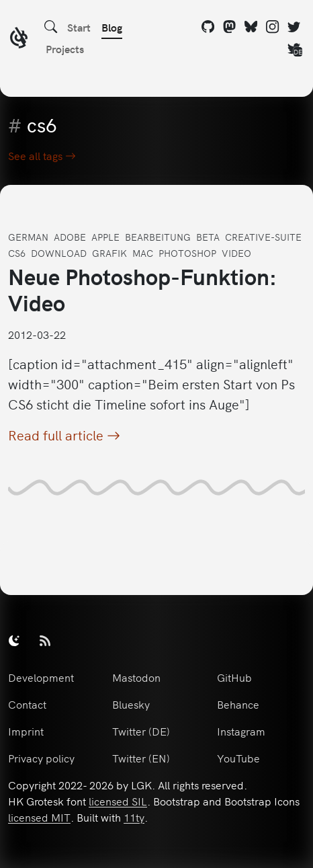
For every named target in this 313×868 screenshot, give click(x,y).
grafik (109, 253)
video (236, 253)
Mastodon (136, 677)
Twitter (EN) (141, 758)
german (28, 237)
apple (105, 237)
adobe (70, 237)
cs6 (17, 253)
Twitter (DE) (141, 731)
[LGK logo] (19, 39)
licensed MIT (39, 817)
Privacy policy (41, 758)
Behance (238, 704)
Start (79, 27)
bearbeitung (158, 237)
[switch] (14, 640)
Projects (65, 48)
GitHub (234, 677)
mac (143, 253)
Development (41, 677)
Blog (112, 27)
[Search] (51, 27)
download (59, 253)
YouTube (238, 758)
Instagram (241, 731)
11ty (134, 817)
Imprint (26, 731)
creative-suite (263, 237)
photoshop (187, 253)
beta (208, 237)
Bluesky (131, 704)
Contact (27, 704)
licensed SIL (118, 801)
